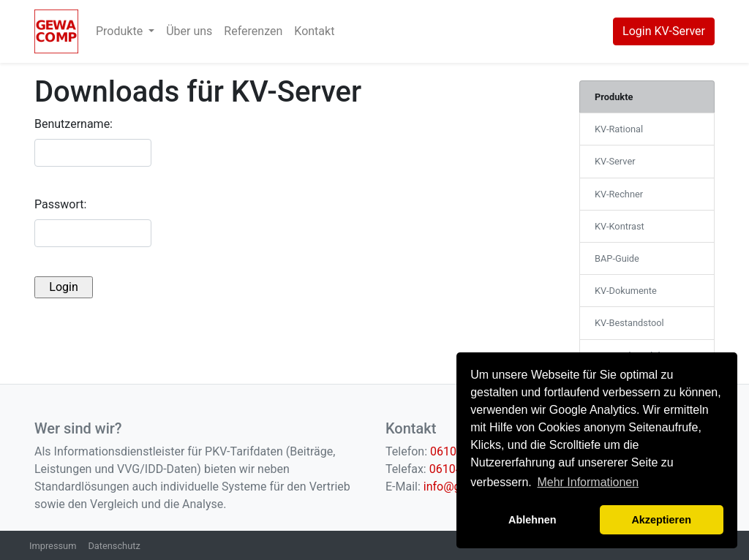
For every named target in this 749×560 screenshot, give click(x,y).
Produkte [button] (121, 31)
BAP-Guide (617, 258)
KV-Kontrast (620, 226)
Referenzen (253, 31)
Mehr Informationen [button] (588, 482)
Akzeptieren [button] (661, 520)
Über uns (189, 31)
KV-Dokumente (626, 291)
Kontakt (314, 31)
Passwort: (60, 204)
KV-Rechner (619, 194)
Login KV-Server (664, 31)
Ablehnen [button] (532, 520)
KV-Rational (619, 129)
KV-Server (615, 161)
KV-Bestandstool (629, 323)
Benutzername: (74, 124)
